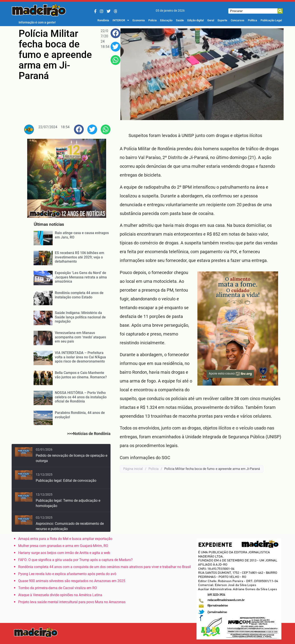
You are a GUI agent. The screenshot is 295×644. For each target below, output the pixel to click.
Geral (211, 20)
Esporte (222, 20)
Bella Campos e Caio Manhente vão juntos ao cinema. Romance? (81, 375)
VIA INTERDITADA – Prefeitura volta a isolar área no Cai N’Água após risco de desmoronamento (80, 357)
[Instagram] (102, 11)
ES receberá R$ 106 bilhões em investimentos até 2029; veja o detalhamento (80, 257)
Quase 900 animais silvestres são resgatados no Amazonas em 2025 (72, 581)
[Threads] (116, 11)
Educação (166, 20)
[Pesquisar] (280, 11)
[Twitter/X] (109, 11)
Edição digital (196, 20)
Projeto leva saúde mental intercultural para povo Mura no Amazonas (72, 602)
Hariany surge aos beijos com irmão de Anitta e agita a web (64, 553)
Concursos (238, 20)
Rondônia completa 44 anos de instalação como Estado (79, 295)
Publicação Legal (271, 20)
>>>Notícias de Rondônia (89, 434)
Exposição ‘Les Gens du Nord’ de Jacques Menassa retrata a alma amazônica (81, 277)
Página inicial (133, 469)
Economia (139, 20)
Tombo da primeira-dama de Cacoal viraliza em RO (58, 588)
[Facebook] (95, 11)
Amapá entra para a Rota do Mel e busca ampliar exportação (65, 539)
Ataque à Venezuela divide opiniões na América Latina (60, 595)
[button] (115, 33)
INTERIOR (121, 20)
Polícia (152, 20)
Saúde (180, 20)
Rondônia (103, 20)
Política (252, 20)
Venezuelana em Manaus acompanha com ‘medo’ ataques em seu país (80, 337)
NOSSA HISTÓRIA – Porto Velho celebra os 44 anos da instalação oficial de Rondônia (81, 397)
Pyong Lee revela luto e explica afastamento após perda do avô (67, 574)
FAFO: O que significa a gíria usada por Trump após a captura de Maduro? (75, 560)
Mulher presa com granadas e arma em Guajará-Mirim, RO (63, 546)
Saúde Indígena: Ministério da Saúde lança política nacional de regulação (80, 317)
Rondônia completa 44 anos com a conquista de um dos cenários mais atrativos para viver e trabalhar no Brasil (105, 567)
